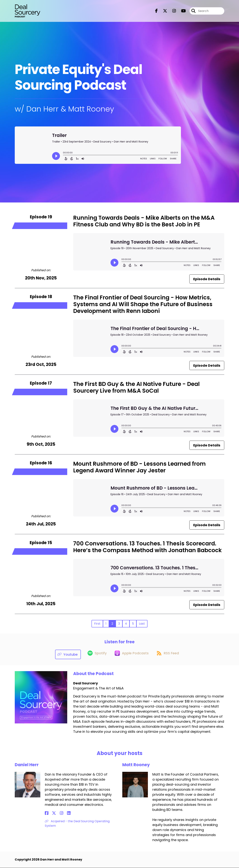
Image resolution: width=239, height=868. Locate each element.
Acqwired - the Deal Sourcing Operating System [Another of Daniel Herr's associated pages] (77, 824)
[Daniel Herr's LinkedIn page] (60, 813)
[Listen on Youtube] (65, 654)
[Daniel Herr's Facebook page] (47, 813)
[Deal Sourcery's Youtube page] (181, 12)
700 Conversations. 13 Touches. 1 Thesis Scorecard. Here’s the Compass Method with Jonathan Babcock (148, 547)
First (97, 624)
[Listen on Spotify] (94, 654)
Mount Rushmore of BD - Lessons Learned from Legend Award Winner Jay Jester (139, 467)
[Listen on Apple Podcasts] (131, 655)
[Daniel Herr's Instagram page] (56, 813)
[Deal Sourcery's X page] (163, 12)
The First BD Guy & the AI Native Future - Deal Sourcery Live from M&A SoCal (136, 387)
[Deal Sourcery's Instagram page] (172, 12)
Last (142, 624)
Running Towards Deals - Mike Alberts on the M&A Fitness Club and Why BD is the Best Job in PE (144, 221)
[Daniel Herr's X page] (51, 813)
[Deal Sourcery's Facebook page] (156, 12)
